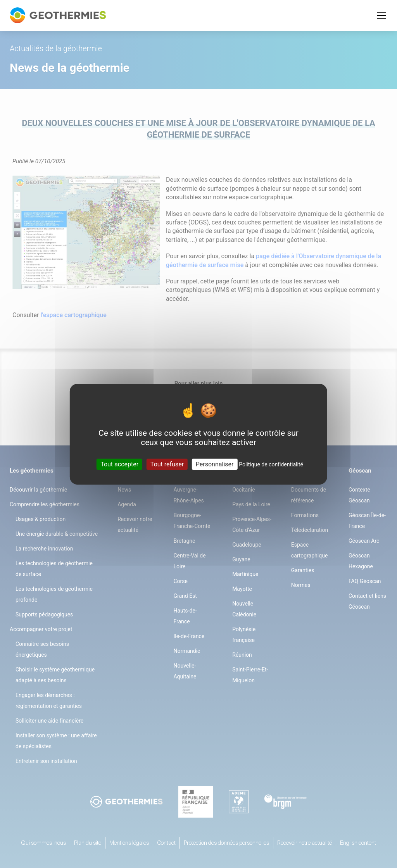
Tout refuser (167, 464)
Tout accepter (119, 464)
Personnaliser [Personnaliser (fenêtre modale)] (215, 464)
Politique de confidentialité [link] (271, 464)
